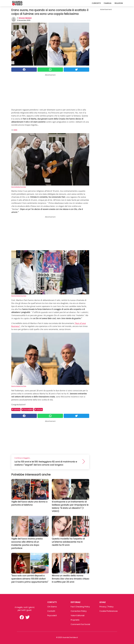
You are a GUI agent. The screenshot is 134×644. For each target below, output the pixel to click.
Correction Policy (79, 611)
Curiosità (96, 3)
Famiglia (108, 3)
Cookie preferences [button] (109, 611)
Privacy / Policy (106, 607)
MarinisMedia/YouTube (19, 187)
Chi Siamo (52, 607)
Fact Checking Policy (80, 607)
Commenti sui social (80, 624)
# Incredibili (27, 409)
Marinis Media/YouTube (19, 296)
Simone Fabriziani (25, 18)
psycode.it (52, 615)
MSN (15, 130)
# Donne (16, 409)
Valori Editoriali (78, 615)
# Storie (39, 409)
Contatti (51, 611)
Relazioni (119, 3)
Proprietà (75, 620)
